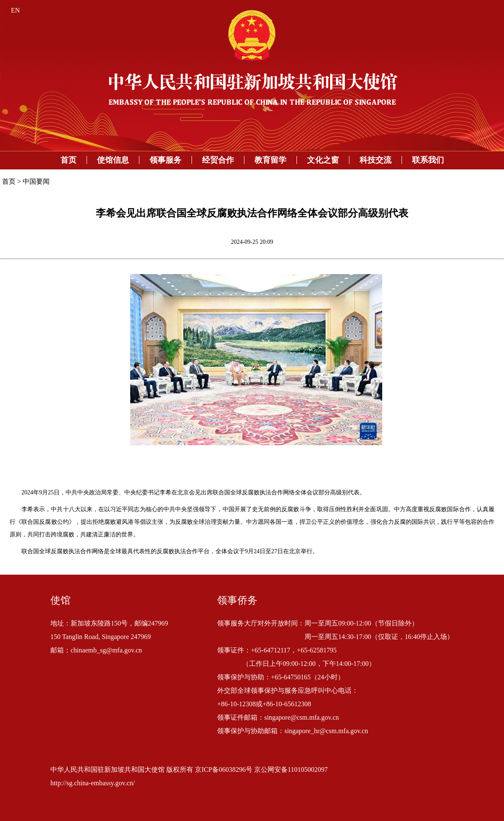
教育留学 (270, 160)
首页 (68, 160)
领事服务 (165, 160)
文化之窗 (323, 160)
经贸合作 (218, 160)
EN (15, 10)
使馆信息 (113, 160)
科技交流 (375, 160)
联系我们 (428, 160)
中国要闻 (36, 181)
